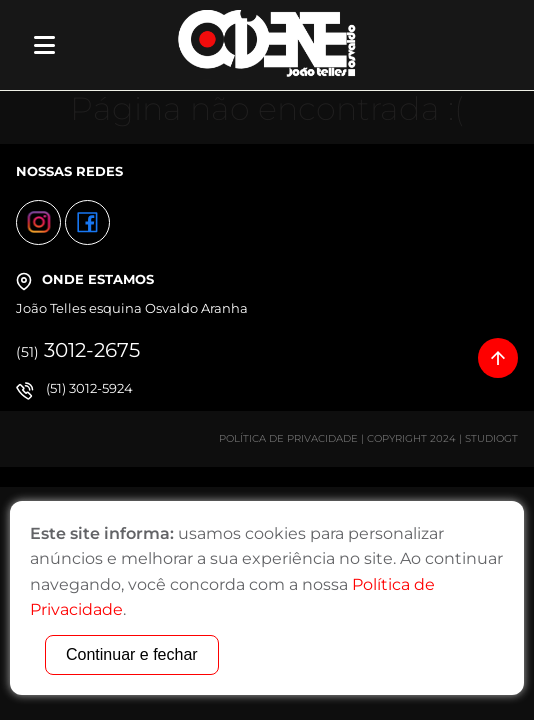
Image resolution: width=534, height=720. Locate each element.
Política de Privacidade (288, 438)
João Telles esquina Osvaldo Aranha (132, 308)
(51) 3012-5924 (89, 388)
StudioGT (491, 438)
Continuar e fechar (132, 654)
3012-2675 (78, 350)
